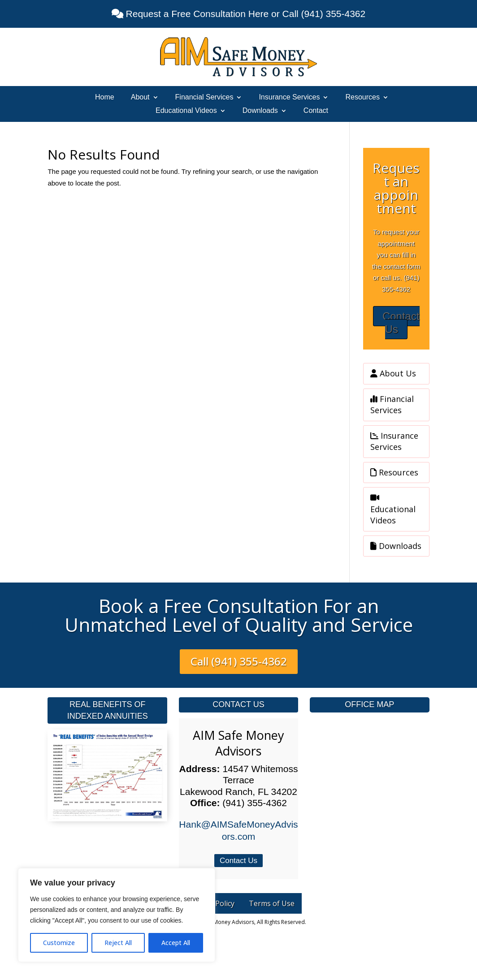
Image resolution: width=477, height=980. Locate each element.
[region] (117, 915)
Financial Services (204, 97)
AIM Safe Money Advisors (238, 743)
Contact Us (401, 323)
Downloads (260, 111)
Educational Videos (186, 111)
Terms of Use (272, 903)
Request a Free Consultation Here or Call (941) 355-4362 (244, 14)
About (140, 97)
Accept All (176, 943)
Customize (59, 943)
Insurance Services (289, 97)
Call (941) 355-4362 (239, 661)
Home (105, 97)
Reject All (118, 943)
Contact (316, 111)
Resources (362, 97)
